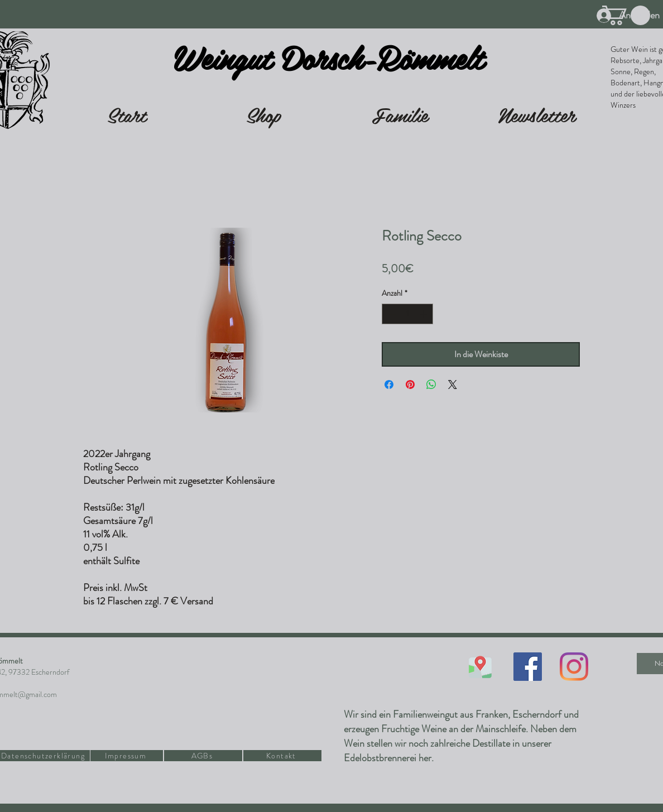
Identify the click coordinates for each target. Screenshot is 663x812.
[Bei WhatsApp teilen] (431, 385)
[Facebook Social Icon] (528, 667)
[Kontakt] (282, 756)
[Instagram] (574, 667)
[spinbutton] (407, 314)
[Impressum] (127, 756)
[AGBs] (203, 756)
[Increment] (424, 314)
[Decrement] (390, 314)
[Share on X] (453, 385)
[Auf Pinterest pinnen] (410, 385)
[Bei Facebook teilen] (389, 385)
